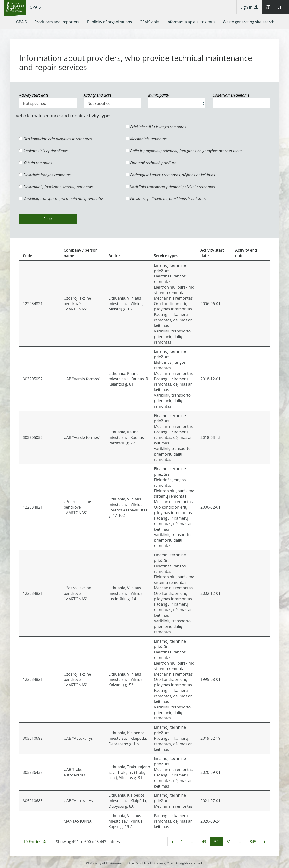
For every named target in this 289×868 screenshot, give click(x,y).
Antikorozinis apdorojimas (43, 151)
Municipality (158, 95)
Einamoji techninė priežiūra (151, 163)
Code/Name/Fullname (231, 95)
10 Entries (34, 842)
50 (216, 842)
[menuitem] (21, 22)
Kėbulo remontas (36, 163)
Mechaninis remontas (146, 139)
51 (229, 842)
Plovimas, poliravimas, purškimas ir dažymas (166, 199)
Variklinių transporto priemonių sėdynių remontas (171, 187)
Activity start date (34, 95)
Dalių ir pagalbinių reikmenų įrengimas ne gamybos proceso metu (184, 151)
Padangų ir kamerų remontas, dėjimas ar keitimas (171, 175)
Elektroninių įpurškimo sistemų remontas (56, 187)
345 (253, 842)
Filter (48, 219)
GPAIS (35, 7)
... (192, 842)
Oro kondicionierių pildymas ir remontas (56, 139)
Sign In (249, 7)
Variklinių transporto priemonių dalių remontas (61, 199)
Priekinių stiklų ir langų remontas (156, 127)
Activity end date (98, 95)
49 (204, 842)
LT (280, 7)
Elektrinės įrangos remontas (45, 175)
